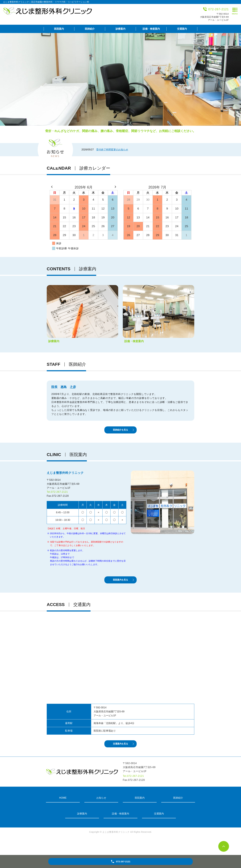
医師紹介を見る (120, 434)
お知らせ (101, 814)
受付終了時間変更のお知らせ (112, 150)
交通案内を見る (120, 759)
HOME (63, 814)
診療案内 (120, 29)
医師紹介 (90, 29)
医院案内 (59, 29)
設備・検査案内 (151, 29)
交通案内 (182, 29)
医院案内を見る (120, 590)
